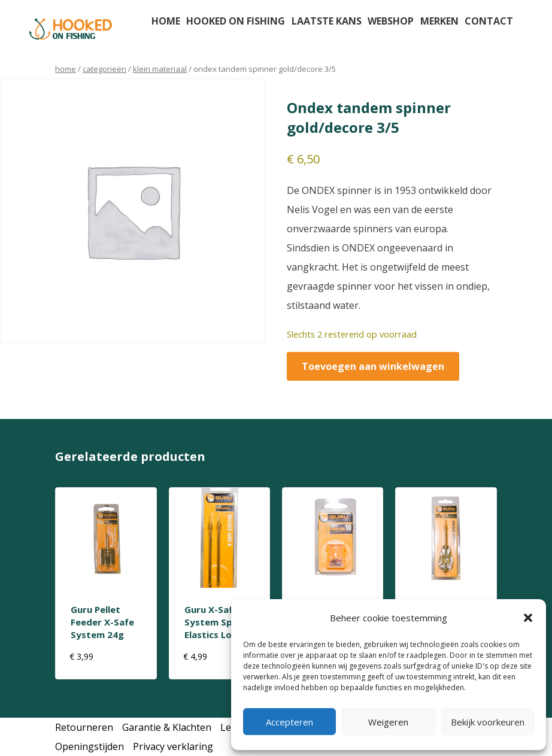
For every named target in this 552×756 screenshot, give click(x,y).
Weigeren (388, 722)
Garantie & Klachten (167, 727)
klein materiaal (160, 69)
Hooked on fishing (236, 21)
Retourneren (84, 727)
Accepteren (289, 722)
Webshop (391, 21)
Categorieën (104, 69)
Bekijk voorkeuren (488, 722)
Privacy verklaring (173, 746)
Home (166, 21)
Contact (489, 21)
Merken (439, 21)
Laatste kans (327, 21)
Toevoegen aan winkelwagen (373, 366)
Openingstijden (90, 746)
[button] (528, 618)
